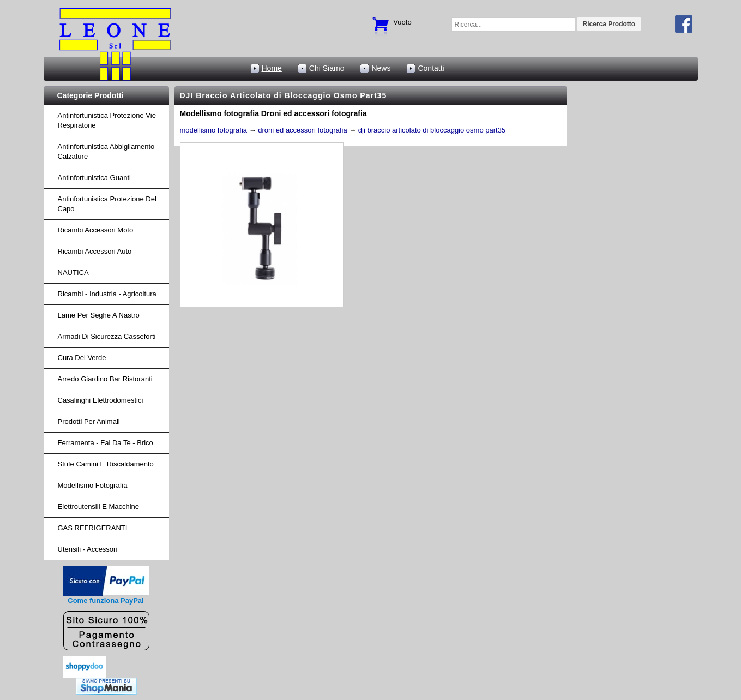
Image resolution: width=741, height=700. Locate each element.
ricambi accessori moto (96, 230)
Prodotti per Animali (89, 421)
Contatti (431, 68)
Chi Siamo (327, 68)
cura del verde (82, 358)
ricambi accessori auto (95, 251)
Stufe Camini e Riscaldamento (106, 464)
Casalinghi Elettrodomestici (101, 400)
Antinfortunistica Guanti (94, 178)
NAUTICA (73, 273)
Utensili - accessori (88, 549)
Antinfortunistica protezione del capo (107, 204)
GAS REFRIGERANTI (93, 528)
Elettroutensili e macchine (99, 507)
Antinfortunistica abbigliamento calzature (106, 151)
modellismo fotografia (214, 130)
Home (272, 68)
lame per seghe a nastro (99, 315)
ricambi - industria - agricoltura (107, 294)
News (381, 68)
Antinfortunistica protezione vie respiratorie (107, 120)
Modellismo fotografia (93, 485)
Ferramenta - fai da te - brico (106, 443)
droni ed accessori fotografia (302, 130)
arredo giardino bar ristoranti (105, 379)
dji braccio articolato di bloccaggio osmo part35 (432, 130)
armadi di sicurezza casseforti (107, 336)
